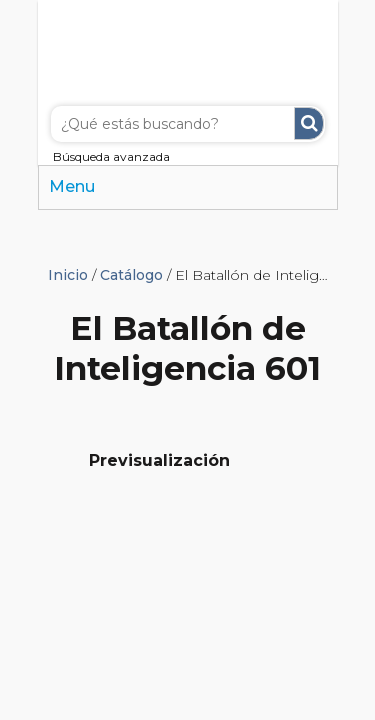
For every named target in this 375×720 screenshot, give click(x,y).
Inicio (68, 275)
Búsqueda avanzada (111, 156)
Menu (72, 186)
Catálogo (131, 275)
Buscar (309, 123)
